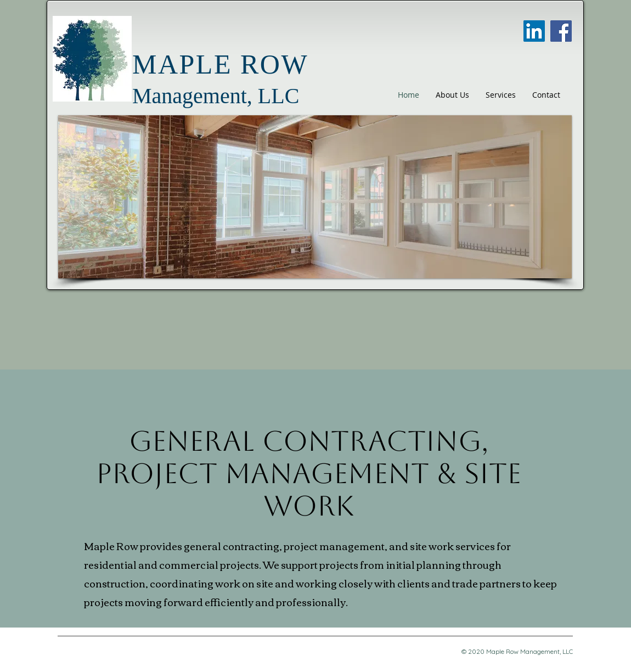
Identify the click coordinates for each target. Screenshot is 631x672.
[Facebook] (561, 31)
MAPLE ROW (220, 64)
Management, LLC (216, 96)
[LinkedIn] (534, 31)
